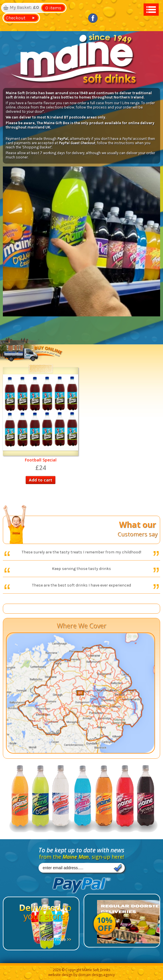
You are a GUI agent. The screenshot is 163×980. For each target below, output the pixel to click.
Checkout (14, 18)
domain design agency (96, 975)
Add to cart (41, 480)
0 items (53, 8)
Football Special (41, 460)
